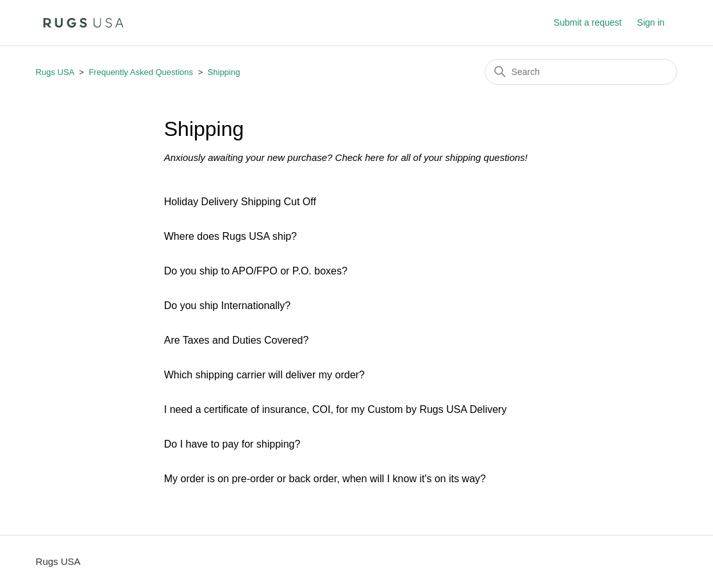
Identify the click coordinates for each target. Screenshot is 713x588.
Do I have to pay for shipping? (232, 444)
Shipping (224, 72)
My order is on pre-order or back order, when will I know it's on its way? (325, 479)
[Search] (581, 72)
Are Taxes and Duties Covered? (237, 340)
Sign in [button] (651, 22)
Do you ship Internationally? (227, 306)
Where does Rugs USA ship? (231, 236)
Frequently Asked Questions (142, 72)
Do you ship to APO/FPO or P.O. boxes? (256, 271)
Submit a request (588, 22)
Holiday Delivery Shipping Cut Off (240, 202)
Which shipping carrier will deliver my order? (264, 375)
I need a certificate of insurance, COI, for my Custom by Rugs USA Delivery (335, 409)
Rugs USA (55, 72)
